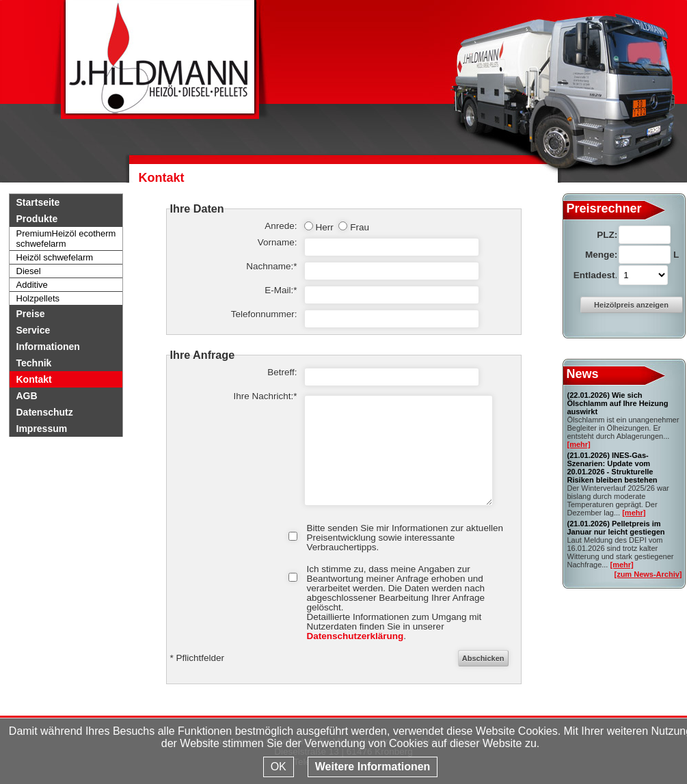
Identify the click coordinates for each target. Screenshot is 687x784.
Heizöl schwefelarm (55, 257)
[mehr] (579, 444)
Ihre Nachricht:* (265, 396)
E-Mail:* (281, 290)
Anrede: (281, 226)
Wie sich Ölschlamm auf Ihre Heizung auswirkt (618, 403)
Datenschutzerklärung (355, 636)
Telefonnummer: (264, 314)
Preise (31, 314)
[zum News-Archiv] (648, 574)
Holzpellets (38, 298)
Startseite (38, 202)
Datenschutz (45, 412)
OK (279, 767)
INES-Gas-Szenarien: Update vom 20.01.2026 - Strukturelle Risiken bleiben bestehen (612, 468)
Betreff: (282, 373)
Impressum (42, 429)
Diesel (29, 271)
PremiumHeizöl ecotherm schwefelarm (66, 239)
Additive (32, 285)
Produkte (37, 219)
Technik (34, 363)
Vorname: (278, 243)
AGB (27, 396)
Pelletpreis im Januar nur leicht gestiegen (616, 528)
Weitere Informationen (373, 767)
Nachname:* (271, 267)
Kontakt (34, 379)
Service (33, 330)
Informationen (48, 347)
